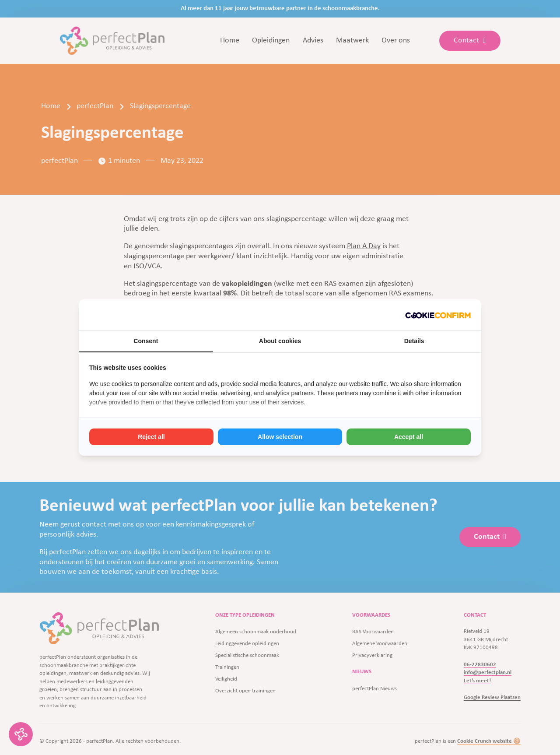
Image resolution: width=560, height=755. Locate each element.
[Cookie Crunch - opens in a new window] (438, 315)
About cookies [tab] (280, 341)
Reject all (151, 437)
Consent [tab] (146, 341)
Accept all (409, 437)
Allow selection (280, 437)
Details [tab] (414, 341)
